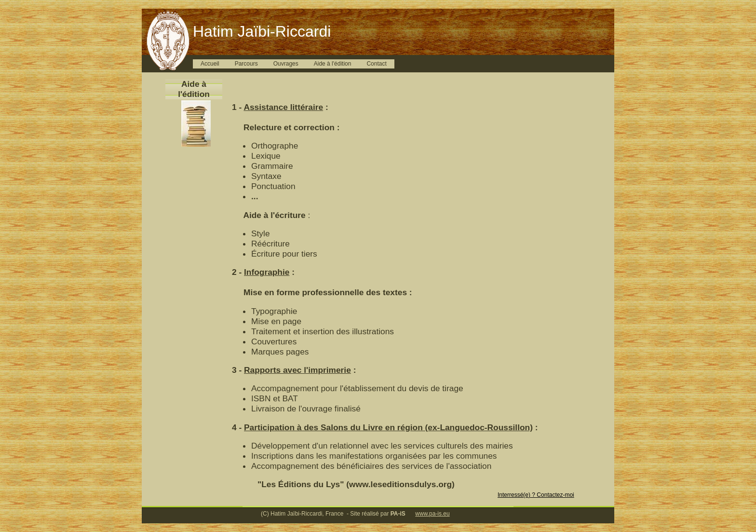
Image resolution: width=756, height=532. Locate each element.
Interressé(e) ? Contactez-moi (536, 495)
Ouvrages (286, 64)
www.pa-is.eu (432, 514)
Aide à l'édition (333, 64)
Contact (376, 64)
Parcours (246, 64)
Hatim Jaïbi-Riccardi (262, 31)
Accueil (210, 64)
